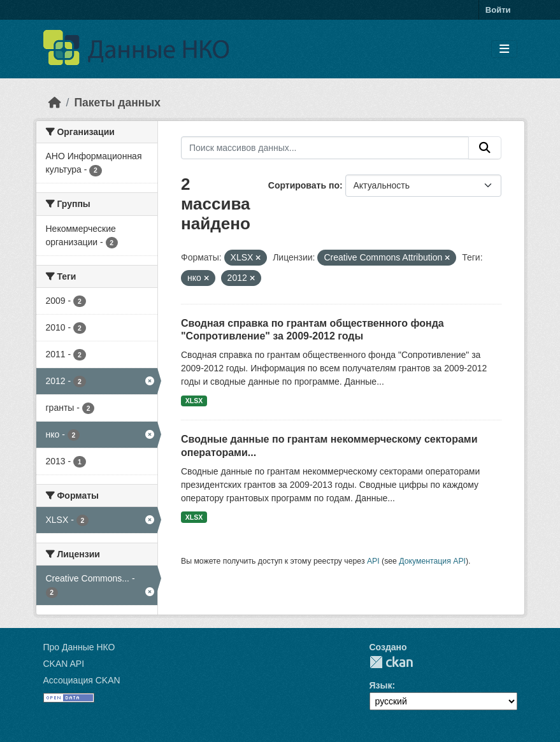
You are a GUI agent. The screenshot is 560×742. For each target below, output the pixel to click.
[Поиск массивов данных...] (325, 148)
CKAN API (64, 664)
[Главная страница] (55, 103)
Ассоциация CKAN (82, 680)
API (373, 561)
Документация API (432, 561)
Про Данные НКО (79, 647)
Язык (381, 685)
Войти (498, 10)
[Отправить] (485, 148)
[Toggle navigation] (504, 49)
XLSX (194, 401)
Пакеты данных (117, 103)
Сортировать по (304, 185)
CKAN (391, 662)
